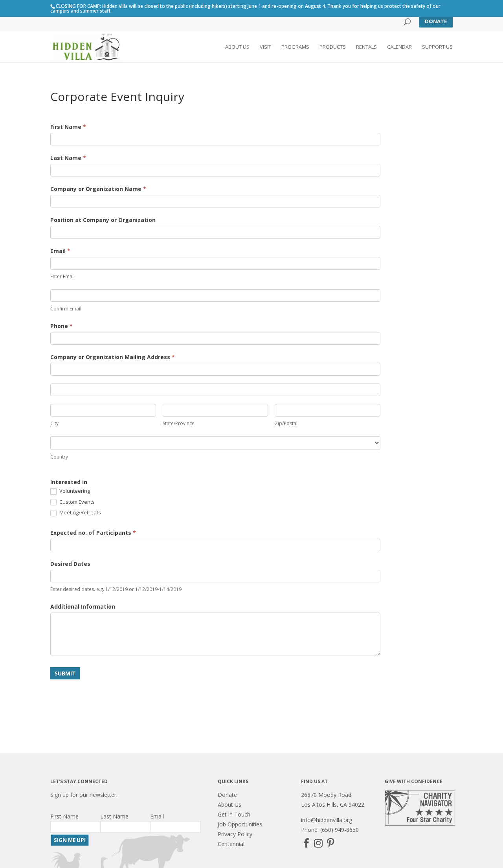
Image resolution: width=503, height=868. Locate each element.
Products (333, 48)
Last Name (68, 158)
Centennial (231, 844)
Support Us (437, 48)
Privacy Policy (235, 834)
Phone (61, 326)
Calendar (399, 48)
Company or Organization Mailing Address (113, 357)
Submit (65, 673)
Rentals (366, 48)
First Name (68, 127)
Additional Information (83, 606)
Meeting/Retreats (76, 513)
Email (60, 251)
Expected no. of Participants (93, 533)
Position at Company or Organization (103, 220)
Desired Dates (70, 564)
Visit (265, 48)
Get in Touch (234, 814)
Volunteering (70, 491)
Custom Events (73, 502)
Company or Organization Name (98, 189)
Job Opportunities (240, 824)
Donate (436, 21)
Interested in (69, 482)
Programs (295, 48)
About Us (237, 48)
